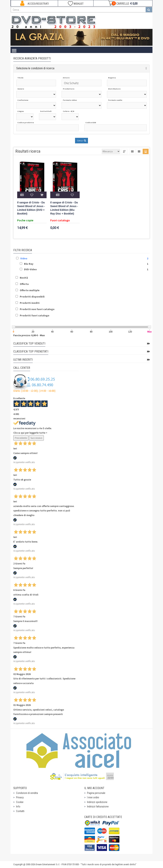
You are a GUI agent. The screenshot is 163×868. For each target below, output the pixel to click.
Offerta (24, 284)
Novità (24, 278)
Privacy (20, 797)
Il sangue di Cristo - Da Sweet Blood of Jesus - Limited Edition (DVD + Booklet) (31, 208)
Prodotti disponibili (32, 297)
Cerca (81, 140)
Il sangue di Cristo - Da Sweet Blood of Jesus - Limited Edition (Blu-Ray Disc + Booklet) (64, 208)
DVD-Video (30, 269)
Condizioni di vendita (27, 793)
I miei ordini (93, 797)
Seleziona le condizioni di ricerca (35, 68)
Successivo (36, 438)
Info (18, 807)
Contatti (20, 811)
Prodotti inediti (30, 303)
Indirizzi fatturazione (98, 807)
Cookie (20, 802)
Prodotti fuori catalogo (35, 315)
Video (24, 258)
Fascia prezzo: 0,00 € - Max (29, 335)
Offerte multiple (30, 290)
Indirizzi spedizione (97, 802)
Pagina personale (96, 793)
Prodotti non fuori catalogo (37, 309)
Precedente (21, 438)
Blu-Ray (29, 264)
